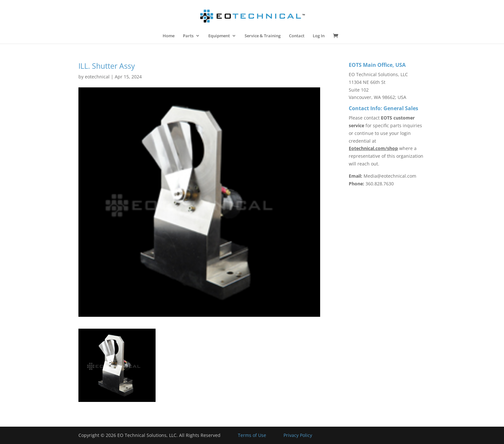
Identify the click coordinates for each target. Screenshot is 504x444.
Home (169, 36)
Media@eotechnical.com (390, 176)
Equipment (219, 36)
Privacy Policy (298, 435)
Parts (188, 36)
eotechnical (97, 77)
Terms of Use (252, 435)
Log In (319, 36)
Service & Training (263, 36)
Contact (297, 36)
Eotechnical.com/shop (373, 148)
